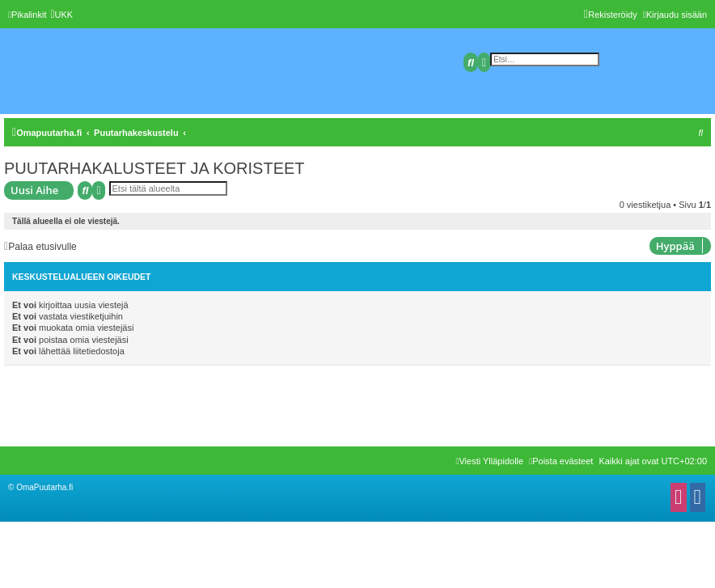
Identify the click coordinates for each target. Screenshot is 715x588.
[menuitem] (61, 15)
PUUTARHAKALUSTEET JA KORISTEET (154, 168)
